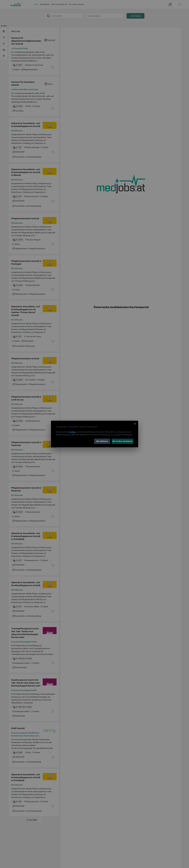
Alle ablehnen (102, 441)
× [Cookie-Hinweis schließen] (135, 424)
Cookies (72, 432)
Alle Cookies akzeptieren (122, 441)
